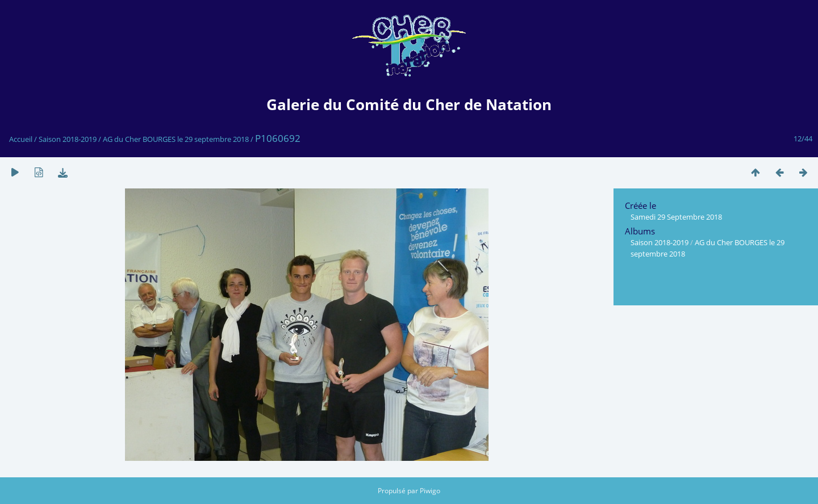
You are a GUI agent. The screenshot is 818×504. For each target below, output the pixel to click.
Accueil (21, 139)
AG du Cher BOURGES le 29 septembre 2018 (176, 139)
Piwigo (430, 491)
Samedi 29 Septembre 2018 (676, 217)
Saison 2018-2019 (68, 139)
